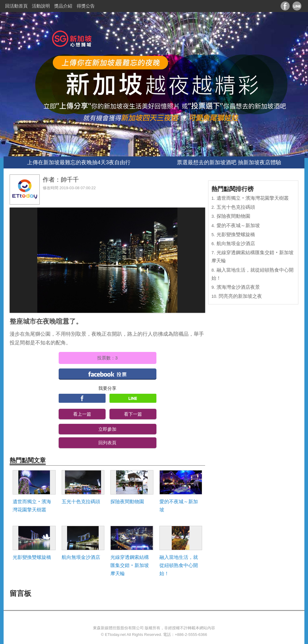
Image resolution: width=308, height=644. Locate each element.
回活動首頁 (16, 6)
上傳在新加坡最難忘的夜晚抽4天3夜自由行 (79, 162)
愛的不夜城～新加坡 (179, 506)
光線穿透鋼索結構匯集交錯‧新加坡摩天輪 (130, 565)
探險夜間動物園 (127, 502)
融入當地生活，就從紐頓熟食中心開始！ (179, 565)
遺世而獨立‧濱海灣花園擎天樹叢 (32, 506)
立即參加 (107, 429)
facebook (108, 374)
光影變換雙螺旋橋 (32, 557)
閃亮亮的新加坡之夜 (240, 296)
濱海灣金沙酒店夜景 (238, 287)
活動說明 (41, 6)
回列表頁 (107, 443)
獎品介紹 (63, 6)
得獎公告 (86, 6)
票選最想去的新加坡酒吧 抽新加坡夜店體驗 (229, 162)
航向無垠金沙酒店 (81, 557)
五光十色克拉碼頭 (81, 502)
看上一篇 (82, 414)
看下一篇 (133, 414)
